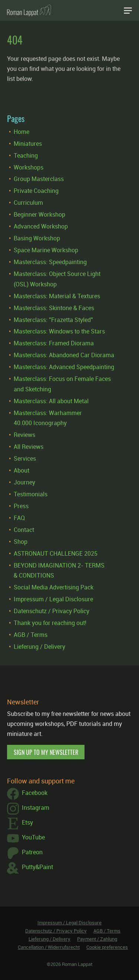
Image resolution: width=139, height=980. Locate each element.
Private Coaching (36, 191)
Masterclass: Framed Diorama (54, 343)
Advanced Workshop (41, 226)
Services (25, 458)
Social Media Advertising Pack (54, 587)
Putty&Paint (30, 868)
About (21, 470)
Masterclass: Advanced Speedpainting (64, 367)
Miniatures (28, 144)
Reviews (24, 435)
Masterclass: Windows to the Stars (59, 331)
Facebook (27, 794)
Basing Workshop (37, 238)
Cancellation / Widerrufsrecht (49, 947)
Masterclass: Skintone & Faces (54, 308)
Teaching (26, 155)
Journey (24, 482)
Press (21, 506)
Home (21, 132)
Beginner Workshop (39, 214)
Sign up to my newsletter (46, 752)
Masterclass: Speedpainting (50, 262)
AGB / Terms (31, 635)
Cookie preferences (107, 947)
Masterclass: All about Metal (51, 401)
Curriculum (28, 203)
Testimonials (31, 494)
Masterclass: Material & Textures (57, 296)
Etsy (20, 823)
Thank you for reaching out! (50, 623)
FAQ (19, 518)
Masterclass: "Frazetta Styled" (53, 320)
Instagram (28, 809)
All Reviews (29, 447)
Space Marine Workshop (46, 250)
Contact (24, 530)
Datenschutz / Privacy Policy (52, 611)
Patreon (25, 853)
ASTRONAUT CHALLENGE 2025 (56, 553)
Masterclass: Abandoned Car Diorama (64, 355)
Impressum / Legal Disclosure (53, 599)
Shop (21, 542)
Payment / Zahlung (97, 939)
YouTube (26, 838)
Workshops (29, 167)
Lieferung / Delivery (39, 647)
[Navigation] (128, 10)
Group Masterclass (39, 179)
